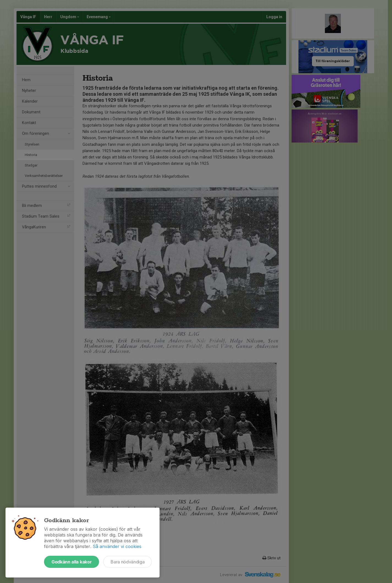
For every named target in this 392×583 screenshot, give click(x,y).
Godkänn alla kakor (72, 562)
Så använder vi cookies (117, 546)
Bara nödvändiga (128, 562)
